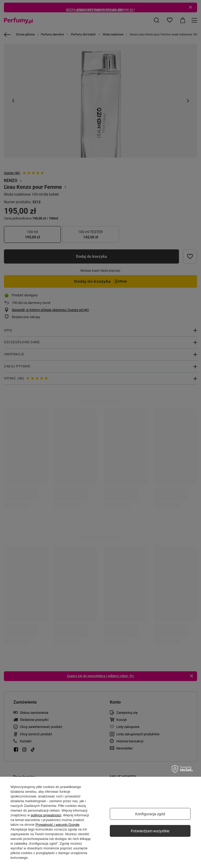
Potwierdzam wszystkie (150, 831)
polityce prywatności (46, 815)
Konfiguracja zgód (150, 814)
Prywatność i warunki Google (57, 825)
